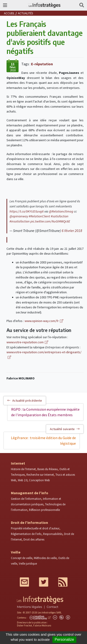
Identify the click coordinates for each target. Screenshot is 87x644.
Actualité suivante (65, 429)
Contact (52, 607)
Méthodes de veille (45, 558)
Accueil (9, 13)
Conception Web (39, 480)
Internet (18, 463)
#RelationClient (39, 216)
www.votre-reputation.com (25, 342)
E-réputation (42, 64)
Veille (16, 552)
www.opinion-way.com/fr (42, 321)
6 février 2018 (72, 231)
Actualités (25, 13)
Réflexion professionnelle (44, 510)
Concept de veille (22, 558)
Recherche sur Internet (40, 475)
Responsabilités (53, 534)
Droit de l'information (29, 522)
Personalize (64, 639)
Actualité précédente (25, 400)
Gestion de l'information (26, 499)
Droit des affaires (34, 539)
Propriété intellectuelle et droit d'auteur (35, 528)
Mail (24, 582)
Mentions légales (29, 607)
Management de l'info (30, 493)
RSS (63, 582)
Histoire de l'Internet (23, 469)
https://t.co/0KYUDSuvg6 (27, 211)
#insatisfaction (20, 221)
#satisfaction (60, 216)
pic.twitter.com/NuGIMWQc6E (50, 221)
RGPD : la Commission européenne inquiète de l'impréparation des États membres (45, 412)
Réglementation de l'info (26, 534)
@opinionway (19, 216)
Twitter (44, 582)
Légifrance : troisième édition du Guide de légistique (43, 441)
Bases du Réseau (48, 469)
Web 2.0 (23, 480)
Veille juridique (28, 563)
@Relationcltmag (61, 211)
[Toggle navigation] (5, 5)
